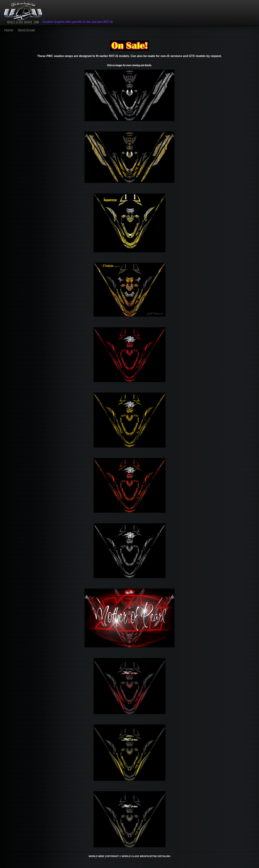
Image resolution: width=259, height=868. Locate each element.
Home (9, 30)
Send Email (26, 30)
